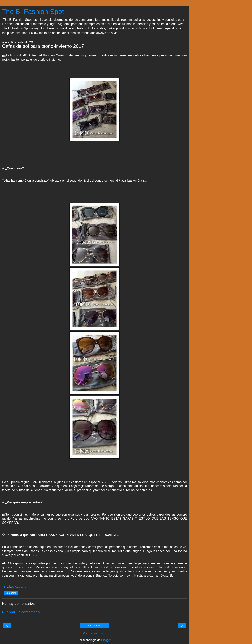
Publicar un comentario (21, 612)
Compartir (11, 593)
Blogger (106, 640)
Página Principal (95, 626)
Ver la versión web (94, 633)
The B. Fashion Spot (33, 12)
